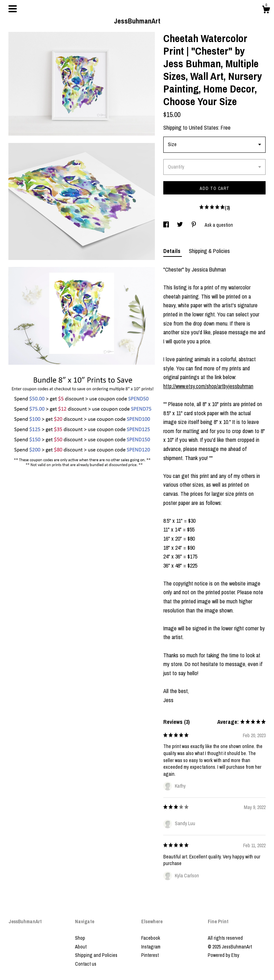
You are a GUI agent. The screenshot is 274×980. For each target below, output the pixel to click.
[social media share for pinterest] (194, 225)
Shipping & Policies (209, 251)
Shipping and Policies (96, 955)
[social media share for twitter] (180, 225)
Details (173, 251)
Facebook (151, 938)
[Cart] (266, 11)
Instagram (151, 947)
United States (204, 128)
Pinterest (150, 955)
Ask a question (219, 225)
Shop (80, 938)
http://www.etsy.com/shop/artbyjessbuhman (208, 386)
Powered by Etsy (224, 955)
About (81, 947)
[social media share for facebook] (167, 225)
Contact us (86, 964)
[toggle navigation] (13, 9)
